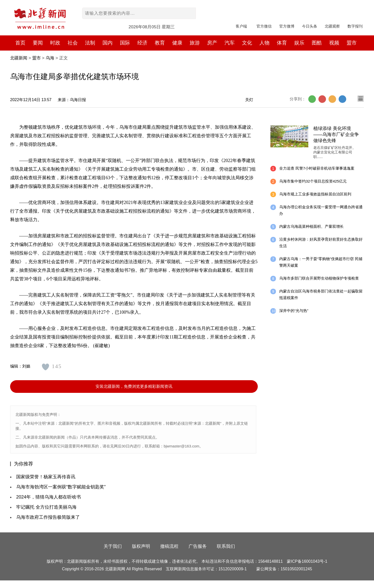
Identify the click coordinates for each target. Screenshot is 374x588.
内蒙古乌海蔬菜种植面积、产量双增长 (311, 226)
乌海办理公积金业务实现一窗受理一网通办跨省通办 (321, 210)
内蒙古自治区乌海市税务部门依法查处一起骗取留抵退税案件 (321, 294)
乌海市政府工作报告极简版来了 (48, 517)
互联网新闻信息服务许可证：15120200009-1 (206, 569)
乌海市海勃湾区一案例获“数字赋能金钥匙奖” (61, 487)
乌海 (50, 58)
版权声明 (141, 546)
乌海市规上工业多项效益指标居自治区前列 (315, 194)
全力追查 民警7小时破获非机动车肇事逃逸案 (317, 168)
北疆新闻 (19, 58)
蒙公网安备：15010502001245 (284, 569)
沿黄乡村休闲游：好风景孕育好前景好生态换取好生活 (321, 243)
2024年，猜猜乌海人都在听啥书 (49, 497)
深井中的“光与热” (294, 311)
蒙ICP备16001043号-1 (307, 561)
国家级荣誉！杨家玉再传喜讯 (46, 477)
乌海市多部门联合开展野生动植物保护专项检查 (319, 278)
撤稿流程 (169, 546)
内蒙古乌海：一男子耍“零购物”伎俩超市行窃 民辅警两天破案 (321, 262)
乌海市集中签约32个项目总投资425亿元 (313, 181)
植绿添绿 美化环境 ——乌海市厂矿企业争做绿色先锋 (336, 134)
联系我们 (226, 546)
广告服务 (198, 546)
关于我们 (113, 546)
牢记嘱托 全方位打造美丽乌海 (46, 507)
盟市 (352, 43)
